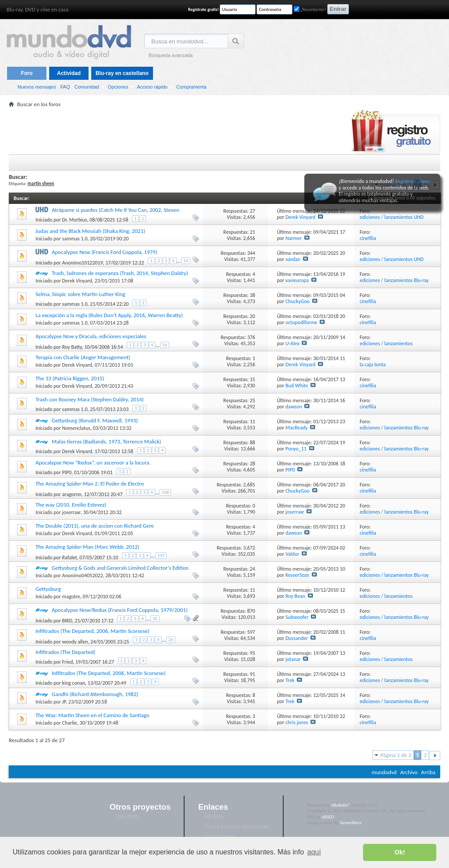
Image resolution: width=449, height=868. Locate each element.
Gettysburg (48, 589)
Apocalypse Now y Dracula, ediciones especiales (91, 336)
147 (161, 555)
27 (253, 211)
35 (155, 619)
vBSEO (328, 817)
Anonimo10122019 (83, 263)
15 (253, 379)
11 (253, 421)
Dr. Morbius (75, 220)
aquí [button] (314, 852)
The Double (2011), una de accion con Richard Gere (95, 526)
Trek (290, 680)
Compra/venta (191, 87)
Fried (68, 662)
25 (253, 400)
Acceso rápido (152, 87)
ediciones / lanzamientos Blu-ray (394, 280)
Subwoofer (297, 617)
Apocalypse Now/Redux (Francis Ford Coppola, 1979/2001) (120, 610)
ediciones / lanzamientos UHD (392, 217)
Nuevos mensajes (37, 87)
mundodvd (384, 772)
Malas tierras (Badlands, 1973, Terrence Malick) (106, 441)
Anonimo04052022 (83, 575)
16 (165, 345)
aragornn (72, 494)
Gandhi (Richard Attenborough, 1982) (95, 694)
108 (166, 492)
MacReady (297, 428)
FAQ (65, 87)
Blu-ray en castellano (122, 73)
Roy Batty (72, 347)
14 (186, 261)
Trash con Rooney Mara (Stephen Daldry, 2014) (90, 399)
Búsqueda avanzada (171, 55)
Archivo (409, 772)
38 (253, 295)
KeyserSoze (297, 575)
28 (253, 464)
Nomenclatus (76, 428)
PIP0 (67, 472)
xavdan (293, 259)
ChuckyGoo (298, 301)
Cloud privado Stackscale (236, 827)
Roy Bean (295, 596)
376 (251, 337)
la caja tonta (372, 364)
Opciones (118, 87)
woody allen (75, 642)
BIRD (67, 621)
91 (253, 674)
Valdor (292, 554)
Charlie (70, 723)
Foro (27, 73)
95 (253, 653)
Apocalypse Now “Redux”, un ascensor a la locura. (93, 463)
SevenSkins (351, 823)
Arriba (428, 772)
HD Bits (214, 817)
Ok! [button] (400, 852)
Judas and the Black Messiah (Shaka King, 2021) (90, 231)
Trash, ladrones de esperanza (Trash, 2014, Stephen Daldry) (120, 273)
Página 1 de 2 (396, 755)
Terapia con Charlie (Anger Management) (83, 357)
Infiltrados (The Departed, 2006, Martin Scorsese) (93, 631)
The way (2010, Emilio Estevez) (71, 505)
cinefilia (368, 238)
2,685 (249, 485)
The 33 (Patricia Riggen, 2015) (70, 378)
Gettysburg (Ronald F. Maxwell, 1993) (95, 420)
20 (253, 316)
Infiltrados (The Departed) (65, 652)
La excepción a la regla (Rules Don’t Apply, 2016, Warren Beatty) (109, 315)
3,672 (249, 548)
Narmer (294, 238)
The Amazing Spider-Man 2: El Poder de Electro (90, 484)
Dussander (297, 638)
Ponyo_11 (296, 449)
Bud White (297, 386)
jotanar (293, 659)
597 (251, 632)
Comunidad (86, 87)
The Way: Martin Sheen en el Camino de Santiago (93, 715)
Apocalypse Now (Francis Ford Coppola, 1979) (105, 252)
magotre (71, 597)
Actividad (69, 73)
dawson (294, 407)
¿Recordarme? (310, 9)
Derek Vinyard (300, 217)
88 (253, 443)
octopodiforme (301, 322)
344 (251, 253)
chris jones (297, 722)
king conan (74, 683)
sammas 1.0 (75, 239)
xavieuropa (297, 280)
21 (253, 232)
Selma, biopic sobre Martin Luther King (80, 294)
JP (64, 702)
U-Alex (292, 343)
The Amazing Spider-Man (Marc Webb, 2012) (87, 547)
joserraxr (71, 512)
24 (253, 569)
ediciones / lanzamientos (386, 343)
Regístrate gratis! (203, 9)
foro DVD (127, 817)
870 (251, 611)
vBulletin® (341, 805)
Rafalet (70, 557)
